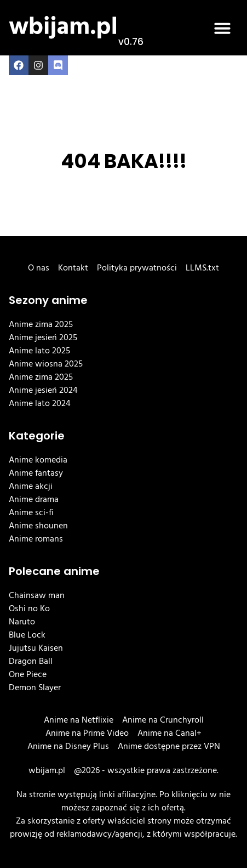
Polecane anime (54, 571)
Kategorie (37, 436)
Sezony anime (48, 300)
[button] (222, 28)
